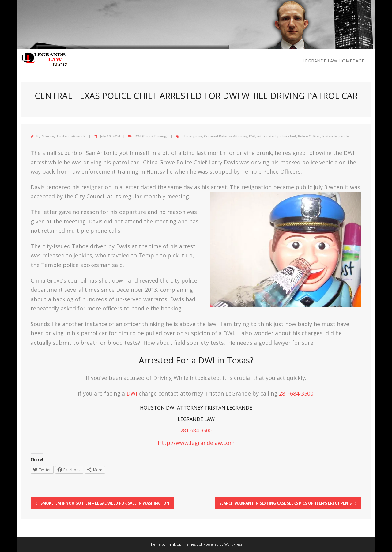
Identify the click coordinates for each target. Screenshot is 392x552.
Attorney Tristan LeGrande (63, 136)
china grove (192, 136)
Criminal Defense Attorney (226, 136)
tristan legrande (335, 136)
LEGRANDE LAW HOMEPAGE (334, 61)
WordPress (233, 544)
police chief (287, 136)
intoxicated (266, 136)
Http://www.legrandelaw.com (196, 443)
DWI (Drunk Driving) (151, 136)
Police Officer (309, 136)
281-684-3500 (296, 393)
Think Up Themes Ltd (184, 544)
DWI (252, 136)
